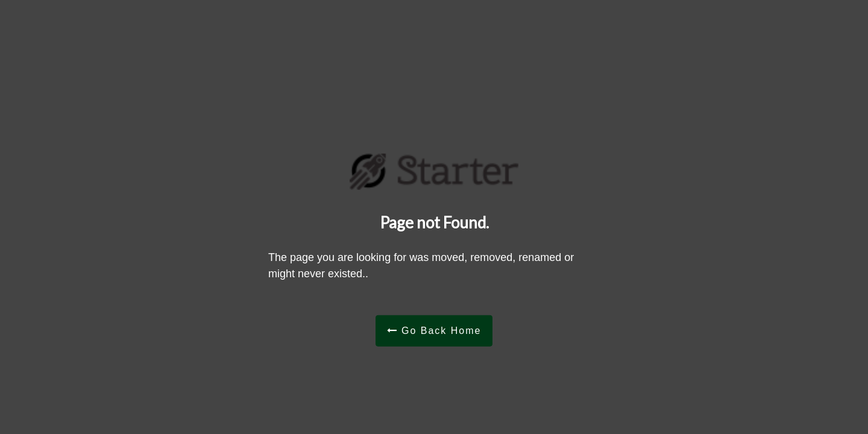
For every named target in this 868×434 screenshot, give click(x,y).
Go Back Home (434, 330)
